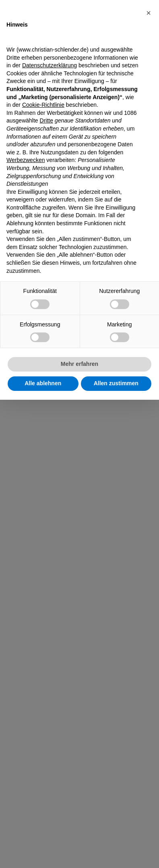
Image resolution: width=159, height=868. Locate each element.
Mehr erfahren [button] (79, 364)
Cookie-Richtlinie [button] (43, 105)
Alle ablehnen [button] (43, 383)
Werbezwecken (26, 160)
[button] (149, 13)
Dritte (46, 120)
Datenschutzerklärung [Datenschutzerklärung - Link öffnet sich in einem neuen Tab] (50, 65)
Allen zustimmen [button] (116, 383)
